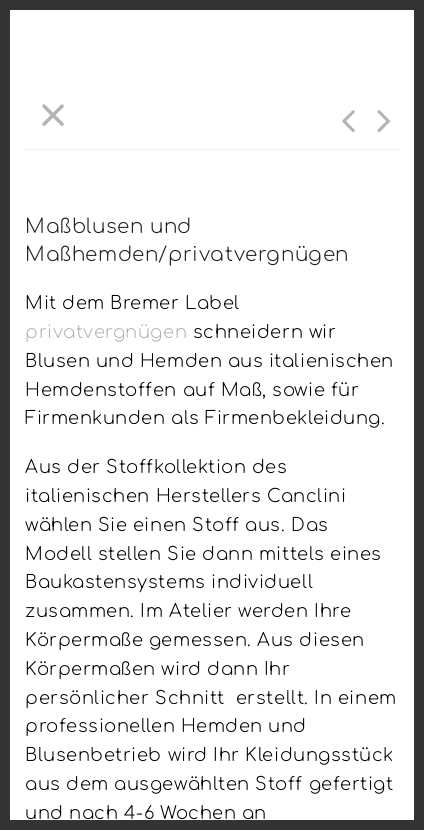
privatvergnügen (109, 332)
